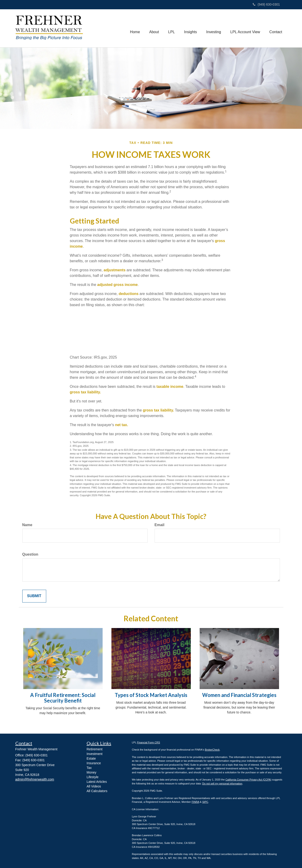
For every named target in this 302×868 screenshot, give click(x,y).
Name (27, 525)
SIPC (205, 802)
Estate (91, 758)
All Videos (94, 786)
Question (30, 554)
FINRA (195, 802)
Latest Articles (97, 782)
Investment (94, 754)
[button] (154, 28)
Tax (89, 768)
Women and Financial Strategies (239, 695)
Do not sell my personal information (222, 784)
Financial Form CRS (148, 742)
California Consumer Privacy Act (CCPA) (248, 780)
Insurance (94, 763)
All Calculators (97, 791)
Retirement (94, 749)
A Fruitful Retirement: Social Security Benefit (63, 698)
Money (91, 772)
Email (160, 525)
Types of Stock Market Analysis (151, 695)
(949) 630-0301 (266, 4)
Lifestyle (93, 777)
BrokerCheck (212, 750)
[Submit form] (34, 596)
